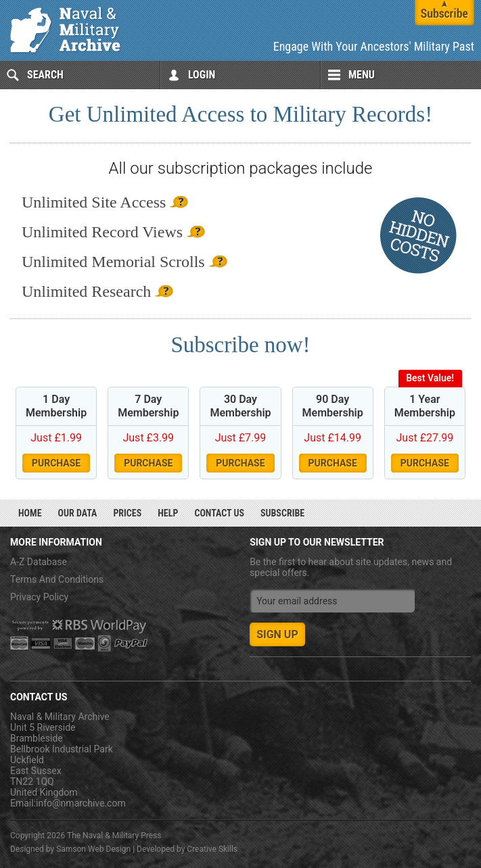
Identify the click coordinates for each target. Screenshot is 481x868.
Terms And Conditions (57, 579)
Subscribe (282, 513)
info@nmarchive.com (81, 803)
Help (168, 513)
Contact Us (219, 513)
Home (30, 513)
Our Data (78, 513)
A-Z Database (39, 562)
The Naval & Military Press (114, 836)
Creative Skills (212, 849)
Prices (127, 513)
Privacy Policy (39, 597)
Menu (362, 75)
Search (45, 75)
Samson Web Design (93, 849)
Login (202, 75)
